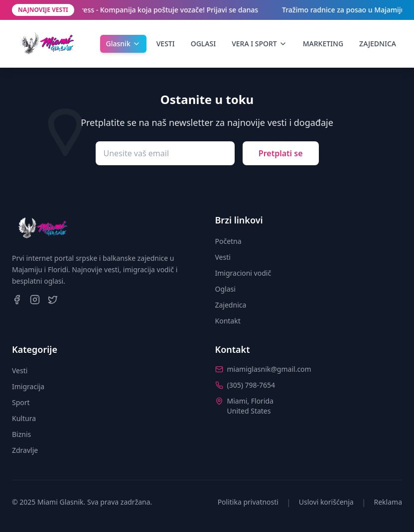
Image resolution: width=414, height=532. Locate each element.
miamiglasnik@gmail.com (269, 369)
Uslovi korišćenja (326, 502)
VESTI (166, 44)
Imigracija (28, 386)
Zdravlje (25, 450)
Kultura (24, 418)
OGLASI (203, 44)
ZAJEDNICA (378, 44)
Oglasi (225, 289)
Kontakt (228, 321)
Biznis (21, 434)
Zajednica (231, 305)
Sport (21, 402)
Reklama (388, 502)
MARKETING (323, 44)
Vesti (223, 257)
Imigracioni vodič (243, 273)
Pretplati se (281, 153)
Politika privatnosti (248, 502)
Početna (228, 241)
